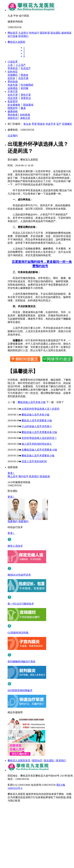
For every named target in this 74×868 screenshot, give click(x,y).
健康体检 (13, 111)
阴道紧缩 (28, 105)
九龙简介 (23, 33)
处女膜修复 (14, 105)
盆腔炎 (11, 78)
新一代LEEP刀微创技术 (21, 604)
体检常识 (13, 118)
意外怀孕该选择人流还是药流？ (39, 438)
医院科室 (45, 33)
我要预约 (13, 521)
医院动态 (37, 761)
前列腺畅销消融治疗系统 (22, 662)
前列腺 (25, 88)
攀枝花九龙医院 (16, 42)
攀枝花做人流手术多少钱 (32, 402)
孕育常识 (26, 98)
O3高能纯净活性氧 (18, 633)
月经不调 (23, 78)
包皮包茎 (13, 85)
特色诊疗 (34, 33)
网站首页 (13, 33)
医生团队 (56, 33)
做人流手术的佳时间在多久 (37, 444)
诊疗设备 (13, 36)
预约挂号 (23, 476)
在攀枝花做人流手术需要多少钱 (39, 450)
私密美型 (13, 101)
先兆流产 (26, 68)
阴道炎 (25, 75)
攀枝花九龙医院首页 (19, 761)
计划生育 (13, 62)
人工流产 (21, 65)
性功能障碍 (27, 85)
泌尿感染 (13, 88)
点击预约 (13, 136)
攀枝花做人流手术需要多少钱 (38, 456)
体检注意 (25, 118)
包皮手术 (51, 124)
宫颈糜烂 (13, 75)
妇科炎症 (13, 72)
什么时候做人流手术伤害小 (37, 426)
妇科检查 (25, 115)
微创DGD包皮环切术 (19, 575)
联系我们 (23, 36)
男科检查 (13, 115)
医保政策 (45, 476)
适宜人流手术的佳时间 (34, 461)
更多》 (11, 473)
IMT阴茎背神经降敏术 (20, 690)
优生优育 (13, 98)
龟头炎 (27, 124)
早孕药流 (13, 68)
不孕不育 (13, 92)
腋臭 (23, 108)
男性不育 (26, 95)
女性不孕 (13, 95)
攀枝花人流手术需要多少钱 (37, 420)
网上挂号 (13, 476)
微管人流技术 (15, 546)
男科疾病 (13, 82)
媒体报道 (66, 33)
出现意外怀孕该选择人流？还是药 (40, 409)
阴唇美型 (13, 108)
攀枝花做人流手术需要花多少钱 (39, 432)
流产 (59, 124)
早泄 (34, 124)
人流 (10, 65)
